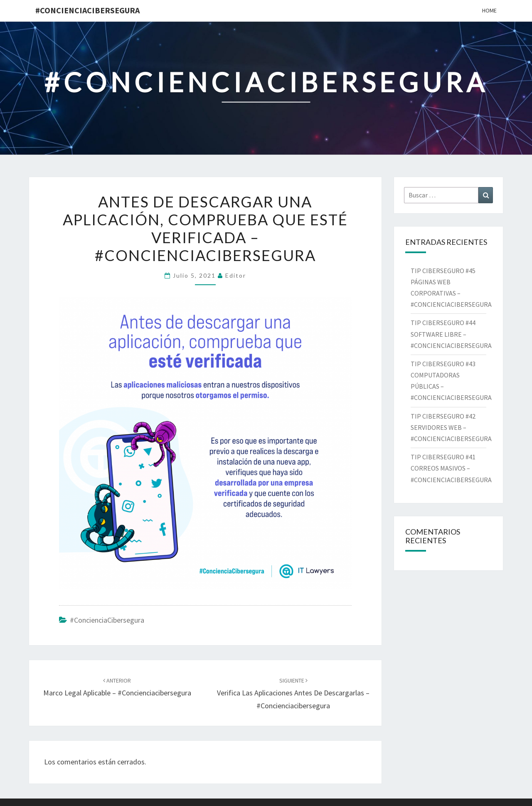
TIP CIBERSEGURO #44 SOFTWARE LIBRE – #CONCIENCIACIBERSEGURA (452, 334)
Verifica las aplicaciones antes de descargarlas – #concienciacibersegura (293, 693)
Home (489, 10)
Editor (236, 275)
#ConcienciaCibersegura (87, 10)
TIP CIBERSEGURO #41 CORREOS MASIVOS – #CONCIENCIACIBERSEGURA (452, 468)
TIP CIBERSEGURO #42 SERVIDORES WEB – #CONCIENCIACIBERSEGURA (453, 427)
